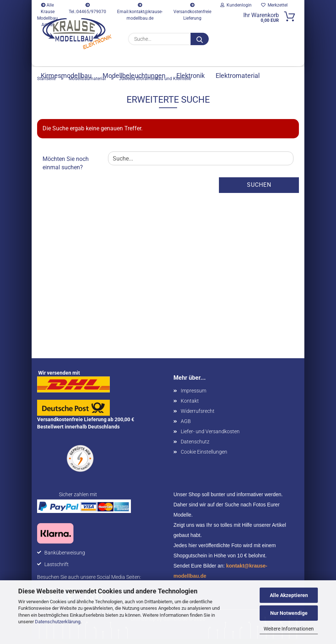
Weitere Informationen (289, 629)
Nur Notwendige (289, 613)
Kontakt (190, 406)
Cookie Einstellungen (204, 457)
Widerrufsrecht (198, 416)
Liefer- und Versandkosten (210, 436)
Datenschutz (195, 447)
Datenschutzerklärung (58, 622)
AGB (186, 426)
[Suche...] (200, 39)
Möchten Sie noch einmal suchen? (66, 168)
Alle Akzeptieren (289, 595)
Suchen (259, 190)
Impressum (193, 396)
